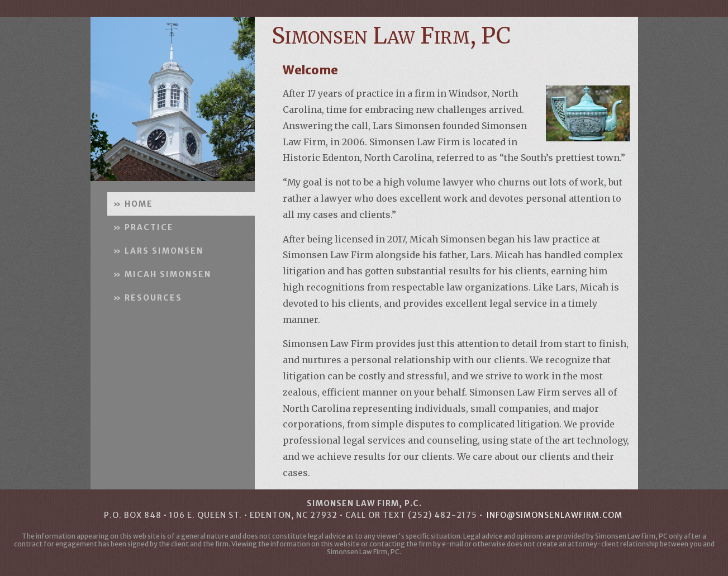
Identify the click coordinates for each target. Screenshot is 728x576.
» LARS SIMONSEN (158, 251)
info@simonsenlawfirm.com (555, 515)
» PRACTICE (143, 227)
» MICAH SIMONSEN (162, 274)
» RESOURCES (147, 298)
